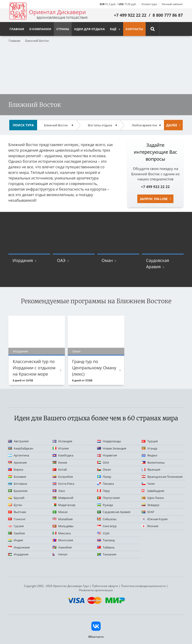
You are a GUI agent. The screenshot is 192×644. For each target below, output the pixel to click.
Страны (63, 29)
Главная (14, 40)
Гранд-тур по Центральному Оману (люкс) (94, 368)
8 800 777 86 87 (168, 15)
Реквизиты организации (96, 590)
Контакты (134, 29)
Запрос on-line (154, 199)
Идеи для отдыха (90, 29)
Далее (172, 125)
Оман (107, 260)
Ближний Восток (37, 40)
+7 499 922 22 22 (130, 15)
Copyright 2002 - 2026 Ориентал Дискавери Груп (56, 586)
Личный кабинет (172, 4)
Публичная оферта (105, 586)
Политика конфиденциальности (143, 586)
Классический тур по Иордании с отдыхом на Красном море (34, 368)
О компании (40, 29)
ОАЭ (61, 260)
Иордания (23, 260)
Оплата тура (149, 4)
